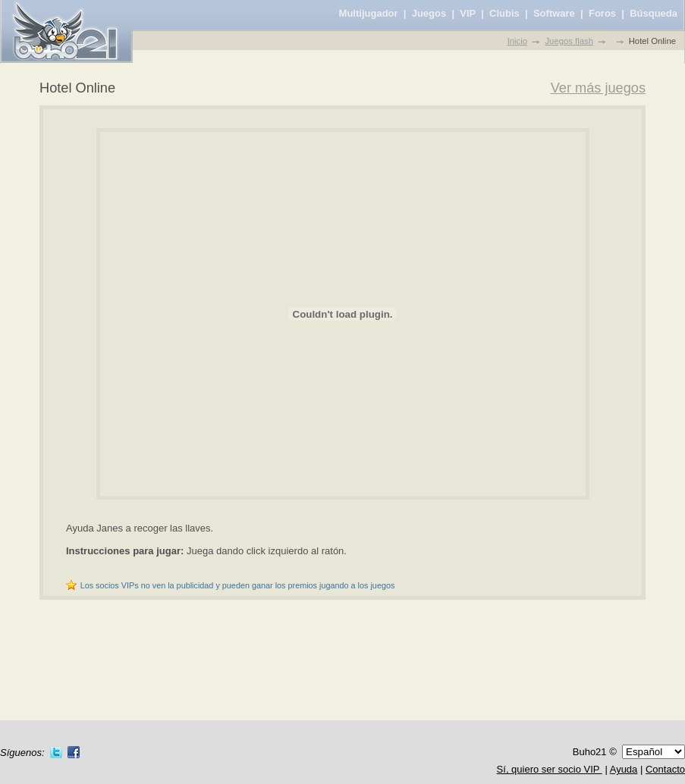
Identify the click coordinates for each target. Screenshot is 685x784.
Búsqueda (654, 13)
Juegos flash (569, 41)
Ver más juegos (598, 88)
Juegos (429, 13)
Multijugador (369, 13)
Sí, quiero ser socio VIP (550, 769)
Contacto (665, 769)
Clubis (504, 13)
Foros (602, 13)
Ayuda (624, 769)
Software (554, 13)
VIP (468, 13)
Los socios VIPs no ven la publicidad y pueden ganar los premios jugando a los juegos (238, 585)
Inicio (517, 41)
